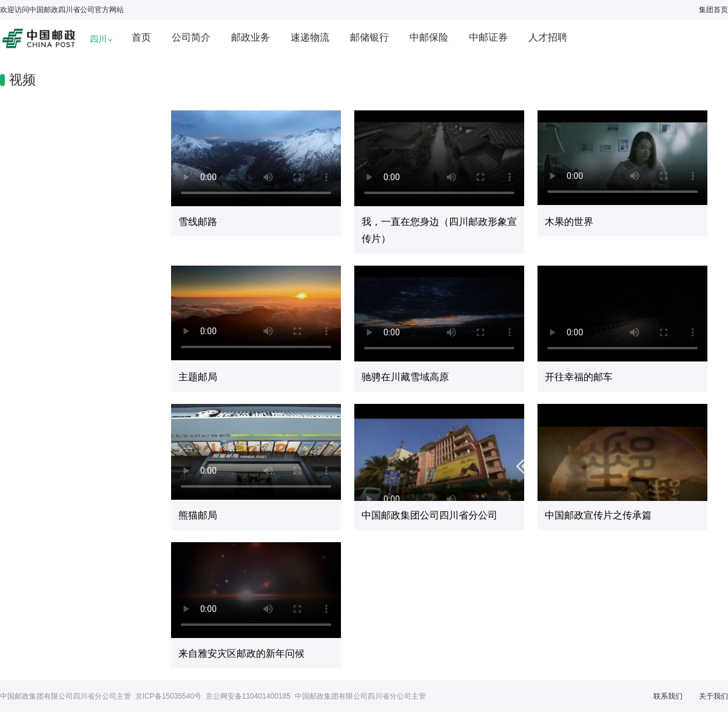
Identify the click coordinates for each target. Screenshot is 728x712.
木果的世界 (569, 222)
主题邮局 (198, 377)
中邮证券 (488, 37)
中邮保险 (429, 37)
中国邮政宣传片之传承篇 (598, 515)
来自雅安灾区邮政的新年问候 (241, 653)
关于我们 (713, 696)
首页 (141, 37)
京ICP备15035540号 (168, 696)
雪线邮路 (198, 222)
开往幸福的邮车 (579, 377)
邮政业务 (251, 37)
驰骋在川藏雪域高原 (405, 377)
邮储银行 (369, 37)
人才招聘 (548, 37)
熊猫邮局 (198, 515)
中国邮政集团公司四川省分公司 (430, 515)
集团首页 (713, 10)
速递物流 (310, 37)
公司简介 (191, 37)
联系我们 (668, 696)
